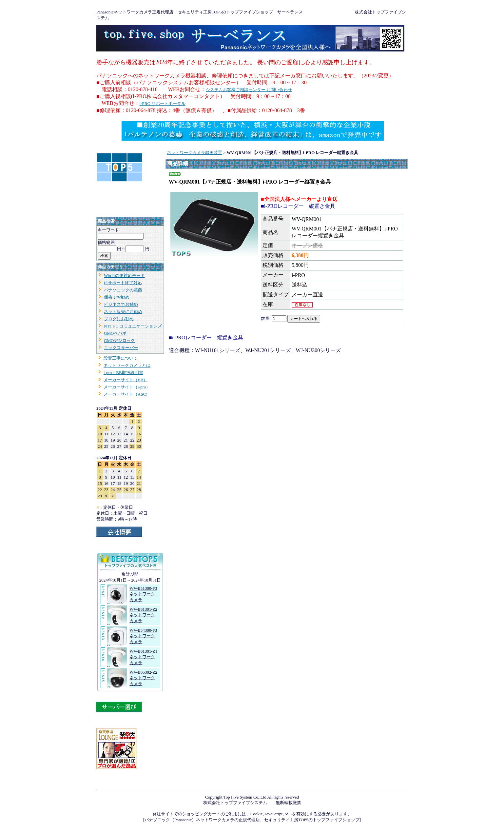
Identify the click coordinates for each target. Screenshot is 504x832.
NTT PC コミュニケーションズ (133, 326)
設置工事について (121, 358)
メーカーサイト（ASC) (126, 394)
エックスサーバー (121, 348)
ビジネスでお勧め (121, 304)
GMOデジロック (119, 340)
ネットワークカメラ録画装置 (194, 153)
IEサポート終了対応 (123, 283)
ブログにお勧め (119, 319)
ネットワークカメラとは (127, 365)
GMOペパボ (115, 333)
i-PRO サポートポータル (163, 103)
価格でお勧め (117, 297)
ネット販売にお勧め (123, 312)
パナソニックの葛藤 (123, 290)
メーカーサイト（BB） (126, 380)
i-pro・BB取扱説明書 (123, 373)
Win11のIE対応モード (124, 276)
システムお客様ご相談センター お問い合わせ (249, 90)
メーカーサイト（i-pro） (127, 387)
